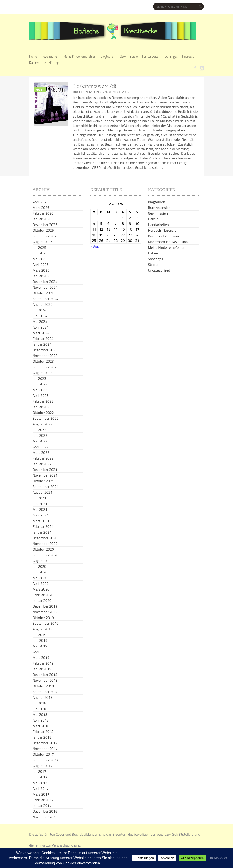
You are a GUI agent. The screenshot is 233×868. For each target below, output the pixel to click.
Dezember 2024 (45, 282)
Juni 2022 (40, 435)
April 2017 (41, 788)
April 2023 (41, 395)
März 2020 (41, 589)
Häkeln (153, 219)
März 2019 (41, 657)
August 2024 (42, 304)
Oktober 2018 (43, 686)
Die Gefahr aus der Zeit (95, 86)
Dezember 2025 (45, 225)
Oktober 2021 (43, 481)
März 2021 (41, 521)
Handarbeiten (151, 56)
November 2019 (45, 612)
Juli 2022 (39, 430)
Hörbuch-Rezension (163, 230)
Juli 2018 (39, 703)
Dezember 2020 (45, 538)
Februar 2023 (43, 401)
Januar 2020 (42, 601)
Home (33, 56)
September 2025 (46, 236)
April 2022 (41, 447)
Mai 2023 (40, 390)
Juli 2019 (39, 635)
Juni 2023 (40, 384)
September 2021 (46, 487)
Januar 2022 (42, 464)
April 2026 (41, 202)
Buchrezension (86, 92)
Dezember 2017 (45, 743)
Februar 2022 (43, 458)
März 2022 (41, 452)
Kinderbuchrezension (164, 236)
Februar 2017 (43, 800)
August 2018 (42, 697)
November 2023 (45, 356)
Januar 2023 (42, 407)
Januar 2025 (42, 276)
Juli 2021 (39, 498)
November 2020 (45, 544)
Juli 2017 (39, 771)
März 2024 (41, 333)
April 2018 (41, 720)
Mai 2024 (40, 321)
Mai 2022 (40, 441)
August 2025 (42, 242)
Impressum (190, 56)
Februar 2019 (43, 663)
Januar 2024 (42, 344)
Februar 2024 (43, 339)
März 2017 (41, 794)
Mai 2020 (40, 578)
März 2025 (41, 270)
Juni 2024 (40, 316)
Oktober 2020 (43, 549)
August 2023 (42, 373)
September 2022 (46, 418)
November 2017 (45, 749)
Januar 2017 (42, 806)
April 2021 (41, 515)
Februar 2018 (43, 732)
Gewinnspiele (129, 56)
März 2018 (41, 726)
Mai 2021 (40, 509)
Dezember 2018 (45, 675)
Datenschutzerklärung (44, 62)
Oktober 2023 (43, 361)
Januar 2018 (42, 737)
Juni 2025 (40, 253)
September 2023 (46, 367)
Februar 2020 (43, 595)
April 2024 (41, 327)
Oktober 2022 (43, 413)
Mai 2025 (40, 259)
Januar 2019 (42, 669)
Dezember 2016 (45, 811)
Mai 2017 (40, 783)
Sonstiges (171, 56)
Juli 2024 (39, 310)
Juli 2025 (39, 247)
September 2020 (46, 555)
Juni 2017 (40, 777)
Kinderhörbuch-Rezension (168, 242)
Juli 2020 (39, 566)
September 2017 (46, 760)
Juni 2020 (40, 572)
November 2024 (45, 287)
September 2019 (46, 623)
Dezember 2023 (45, 350)
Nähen (153, 253)
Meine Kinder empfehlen (80, 56)
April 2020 (41, 583)
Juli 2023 (39, 378)
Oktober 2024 (43, 293)
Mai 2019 (40, 646)
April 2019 (41, 652)
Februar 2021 (43, 526)
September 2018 (46, 692)
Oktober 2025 (43, 230)
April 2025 (41, 265)
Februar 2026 (43, 213)
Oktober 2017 (43, 754)
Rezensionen (50, 56)
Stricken (154, 265)
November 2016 (45, 817)
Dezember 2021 (45, 470)
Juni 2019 (40, 640)
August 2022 (42, 424)
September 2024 (46, 299)
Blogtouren (108, 56)
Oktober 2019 (43, 618)
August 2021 (42, 492)
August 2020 (42, 561)
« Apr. (95, 246)
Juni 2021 (40, 504)
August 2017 (42, 766)
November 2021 (45, 475)
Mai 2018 (40, 714)
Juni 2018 (40, 709)
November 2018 (45, 680)
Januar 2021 (42, 532)
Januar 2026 (42, 219)
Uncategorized (159, 270)
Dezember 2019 (45, 606)
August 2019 (42, 629)
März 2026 (41, 208)
